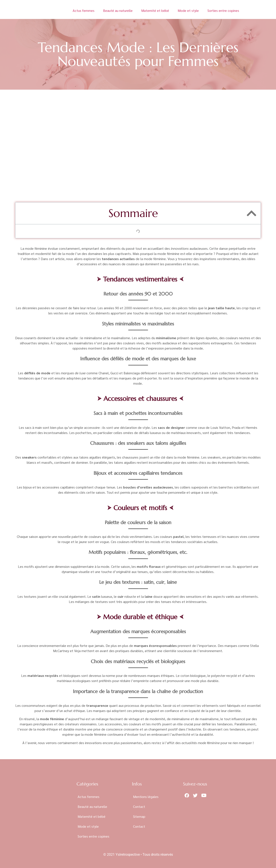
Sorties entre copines (223, 10)
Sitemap (139, 816)
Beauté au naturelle (118, 10)
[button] (252, 213)
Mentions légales (146, 797)
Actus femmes (84, 10)
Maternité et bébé (155, 10)
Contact (139, 806)
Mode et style (188, 10)
